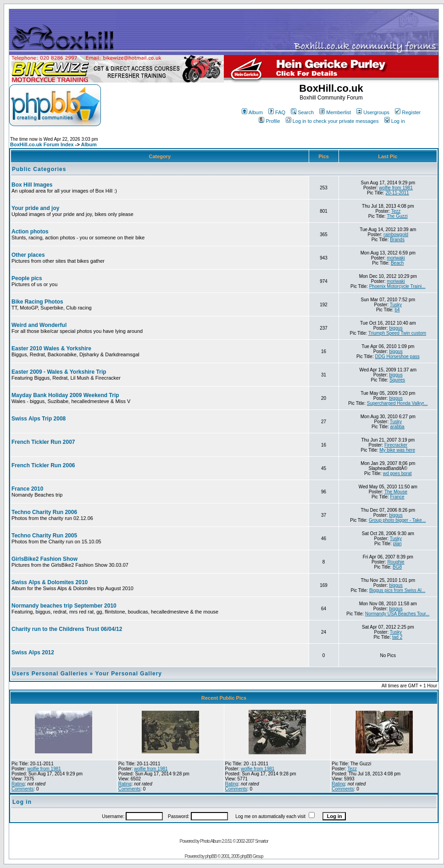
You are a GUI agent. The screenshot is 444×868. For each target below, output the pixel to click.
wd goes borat (397, 473)
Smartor (262, 841)
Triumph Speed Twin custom (397, 333)
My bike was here (397, 450)
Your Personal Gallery (129, 674)
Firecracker (396, 445)
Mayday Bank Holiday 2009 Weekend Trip (65, 395)
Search (302, 112)
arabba (397, 427)
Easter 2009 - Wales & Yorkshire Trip (59, 372)
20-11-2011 (397, 193)
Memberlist (335, 112)
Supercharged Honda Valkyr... (397, 403)
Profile (269, 121)
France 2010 (27, 489)
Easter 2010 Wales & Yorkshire (51, 348)
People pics (27, 278)
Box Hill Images (32, 185)
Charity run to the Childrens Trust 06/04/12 (67, 629)
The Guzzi (397, 216)
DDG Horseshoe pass (397, 357)
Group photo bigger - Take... (397, 520)
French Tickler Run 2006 (43, 465)
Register (408, 112)
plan (397, 544)
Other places (28, 255)
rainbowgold (396, 235)
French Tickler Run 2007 (43, 442)
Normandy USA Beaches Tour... (397, 614)
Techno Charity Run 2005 (44, 536)
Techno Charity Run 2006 (44, 512)
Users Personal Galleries (50, 674)
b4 (397, 310)
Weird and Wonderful (39, 325)
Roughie (396, 562)
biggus (396, 328)
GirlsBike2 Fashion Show (44, 559)
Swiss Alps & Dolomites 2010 (50, 582)
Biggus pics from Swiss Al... (397, 590)
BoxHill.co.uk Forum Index (42, 144)
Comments (22, 789)
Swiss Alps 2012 (33, 652)
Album (252, 112)
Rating (18, 784)
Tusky (396, 305)
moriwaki (396, 258)
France (397, 497)
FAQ (277, 112)
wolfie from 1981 (396, 188)
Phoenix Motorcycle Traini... (397, 286)
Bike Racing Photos (37, 302)
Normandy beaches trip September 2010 (64, 606)
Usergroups (373, 112)
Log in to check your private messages (332, 121)
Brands (397, 240)
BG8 (397, 567)
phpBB (211, 856)
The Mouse (396, 492)
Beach (397, 263)
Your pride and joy (35, 208)
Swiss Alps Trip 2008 (39, 419)
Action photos (30, 232)
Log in (395, 121)
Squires (397, 380)
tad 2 (397, 637)
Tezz (396, 211)
